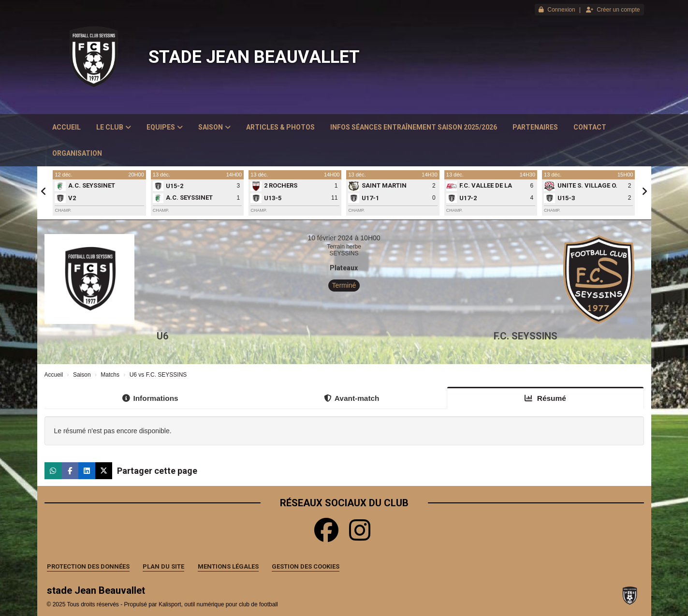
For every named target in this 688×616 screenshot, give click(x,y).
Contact (590, 127)
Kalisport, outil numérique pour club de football (218, 604)
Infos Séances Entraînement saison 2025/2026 (414, 127)
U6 (162, 336)
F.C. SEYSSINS (526, 336)
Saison (214, 127)
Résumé (545, 398)
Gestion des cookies (306, 566)
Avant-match (352, 398)
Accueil (66, 127)
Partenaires (535, 127)
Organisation (77, 153)
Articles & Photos (280, 127)
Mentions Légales (228, 566)
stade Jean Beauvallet (254, 57)
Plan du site (163, 566)
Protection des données (88, 566)
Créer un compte (613, 10)
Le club (114, 127)
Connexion (557, 10)
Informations (150, 398)
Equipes (165, 127)
